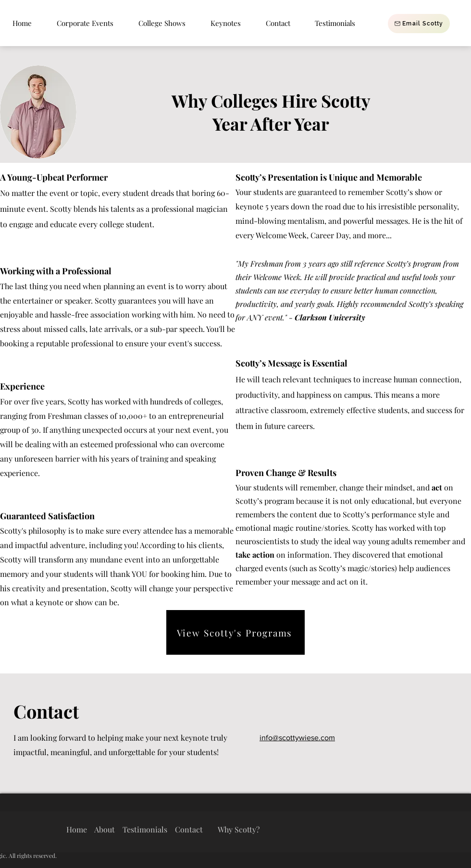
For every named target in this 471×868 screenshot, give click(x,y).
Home (77, 829)
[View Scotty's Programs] (235, 632)
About (105, 829)
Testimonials (144, 829)
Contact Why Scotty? (217, 829)
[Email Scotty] (419, 24)
